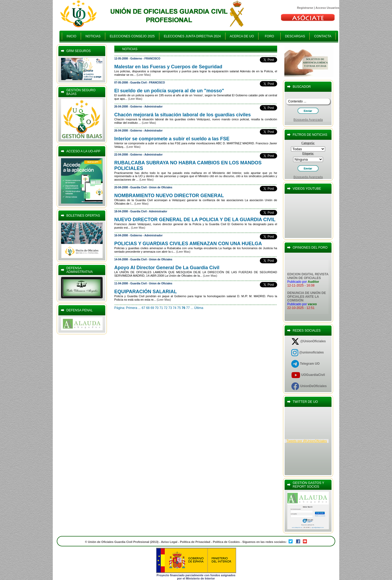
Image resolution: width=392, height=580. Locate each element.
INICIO (71, 36)
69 (152, 308)
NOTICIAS (93, 36)
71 (161, 308)
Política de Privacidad (195, 542)
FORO (269, 36)
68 (148, 308)
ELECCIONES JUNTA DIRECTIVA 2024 (192, 36)
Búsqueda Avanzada (308, 120)
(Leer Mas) (144, 75)
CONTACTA (323, 36)
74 (174, 308)
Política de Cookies (227, 542)
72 (166, 308)
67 (143, 308)
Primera (132, 308)
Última (199, 308)
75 (179, 308)
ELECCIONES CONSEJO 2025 (132, 36)
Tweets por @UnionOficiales (307, 441)
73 (170, 308)
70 (157, 308)
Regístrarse (305, 8)
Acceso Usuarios (327, 8)
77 (188, 308)
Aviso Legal (169, 542)
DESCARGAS (295, 36)
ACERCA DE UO (242, 36)
